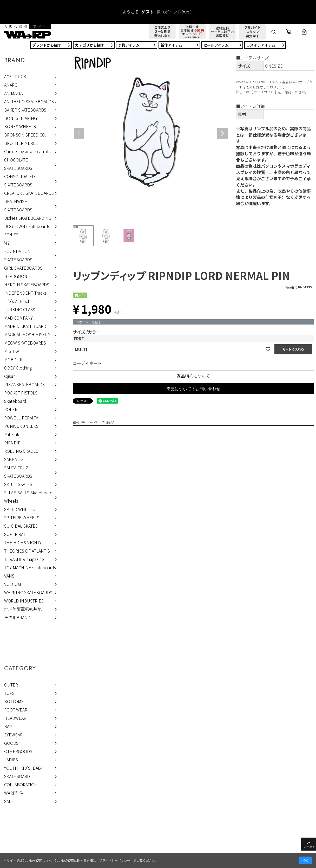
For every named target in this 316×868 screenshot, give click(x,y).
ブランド (47, 45)
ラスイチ (261, 45)
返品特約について (193, 376)
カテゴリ (90, 45)
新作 (171, 45)
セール (216, 45)
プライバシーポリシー (115, 860)
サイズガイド (264, 92)
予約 (129, 45)
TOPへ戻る (309, 844)
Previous (79, 133)
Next (222, 133)
